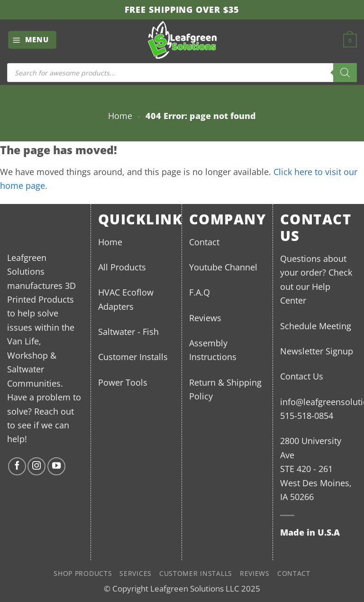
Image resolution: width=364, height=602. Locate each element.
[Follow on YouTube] (56, 466)
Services (136, 573)
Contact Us (302, 376)
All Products (122, 267)
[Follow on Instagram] (36, 466)
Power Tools (123, 382)
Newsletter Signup (317, 351)
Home (120, 116)
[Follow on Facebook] (17, 466)
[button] (32, 40)
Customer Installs (133, 357)
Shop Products (83, 573)
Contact (204, 242)
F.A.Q (200, 292)
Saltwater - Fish (128, 331)
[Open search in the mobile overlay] (182, 73)
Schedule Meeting (316, 326)
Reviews (205, 318)
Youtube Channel (223, 267)
